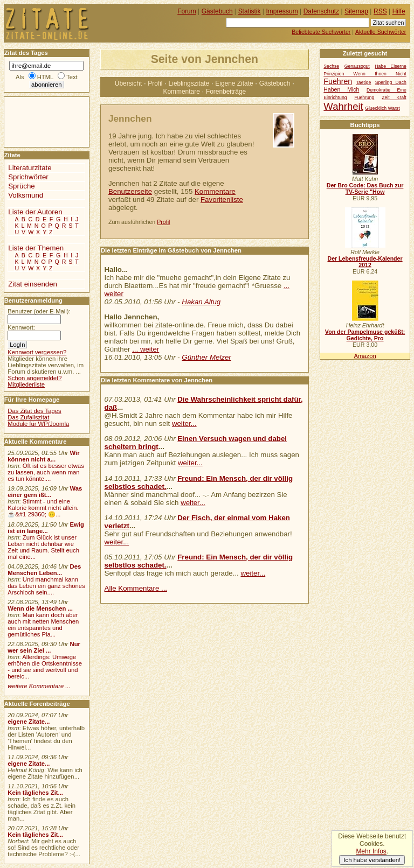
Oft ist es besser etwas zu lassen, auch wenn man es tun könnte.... (46, 472)
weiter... (184, 423)
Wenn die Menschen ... (40, 608)
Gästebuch (275, 83)
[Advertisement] (37, 121)
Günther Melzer (206, 357)
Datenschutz (321, 11)
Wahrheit (343, 106)
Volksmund (26, 195)
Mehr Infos (371, 851)
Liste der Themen (36, 248)
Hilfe (399, 11)
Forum (187, 11)
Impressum (282, 11)
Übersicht (128, 83)
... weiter (146, 349)
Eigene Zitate (234, 83)
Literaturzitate (30, 168)
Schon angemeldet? (34, 378)
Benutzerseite (130, 191)
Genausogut (357, 66)
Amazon (365, 356)
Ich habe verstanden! (372, 860)
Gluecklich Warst (382, 108)
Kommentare (181, 92)
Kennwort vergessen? (37, 352)
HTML (45, 77)
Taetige (364, 82)
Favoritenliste (222, 199)
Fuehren (338, 81)
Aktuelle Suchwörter (381, 32)
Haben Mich (341, 90)
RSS (380, 11)
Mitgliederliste (26, 384)
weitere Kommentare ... (39, 686)
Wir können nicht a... (43, 456)
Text (72, 77)
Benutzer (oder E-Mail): (39, 311)
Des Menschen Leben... (44, 570)
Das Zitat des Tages (34, 411)
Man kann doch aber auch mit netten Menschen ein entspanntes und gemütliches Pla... (43, 625)
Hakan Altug (201, 302)
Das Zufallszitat (28, 417)
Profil (155, 83)
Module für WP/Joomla (38, 424)
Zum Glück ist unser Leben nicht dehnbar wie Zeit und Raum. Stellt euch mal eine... (43, 547)
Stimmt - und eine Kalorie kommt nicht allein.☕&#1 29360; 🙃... (43, 508)
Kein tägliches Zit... (35, 793)
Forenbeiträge (226, 92)
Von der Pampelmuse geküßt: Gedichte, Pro (365, 335)
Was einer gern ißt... (45, 492)
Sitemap (356, 11)
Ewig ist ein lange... (46, 528)
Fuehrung (364, 97)
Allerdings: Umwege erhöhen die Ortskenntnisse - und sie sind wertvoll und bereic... (45, 667)
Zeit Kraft (394, 97)
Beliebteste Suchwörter (321, 32)
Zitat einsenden (33, 284)
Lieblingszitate (189, 83)
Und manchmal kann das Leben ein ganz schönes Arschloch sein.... (46, 586)
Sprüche (21, 186)
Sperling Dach (391, 82)
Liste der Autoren (35, 212)
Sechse (331, 66)
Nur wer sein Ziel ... (44, 647)
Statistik (250, 11)
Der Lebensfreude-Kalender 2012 (365, 262)
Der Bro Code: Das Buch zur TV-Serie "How (365, 188)
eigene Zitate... (29, 722)
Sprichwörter (28, 177)
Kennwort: (21, 327)
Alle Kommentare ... (136, 588)
